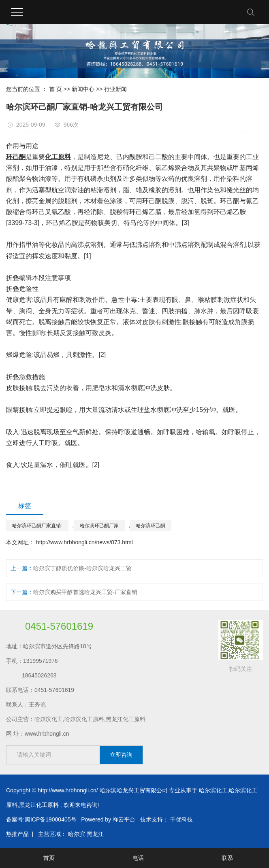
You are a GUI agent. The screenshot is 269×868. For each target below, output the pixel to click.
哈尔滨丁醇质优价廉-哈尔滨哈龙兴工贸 (82, 568)
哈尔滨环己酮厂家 (99, 526)
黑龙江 (95, 834)
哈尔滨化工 (213, 790)
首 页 (56, 89)
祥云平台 (124, 819)
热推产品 (17, 834)
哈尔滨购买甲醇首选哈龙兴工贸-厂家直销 (85, 592)
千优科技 (181, 819)
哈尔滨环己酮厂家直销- (37, 526)
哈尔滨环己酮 (151, 526)
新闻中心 (83, 89)
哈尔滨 (77, 834)
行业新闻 (115, 89)
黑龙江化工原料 (39, 805)
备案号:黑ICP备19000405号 (41, 819)
